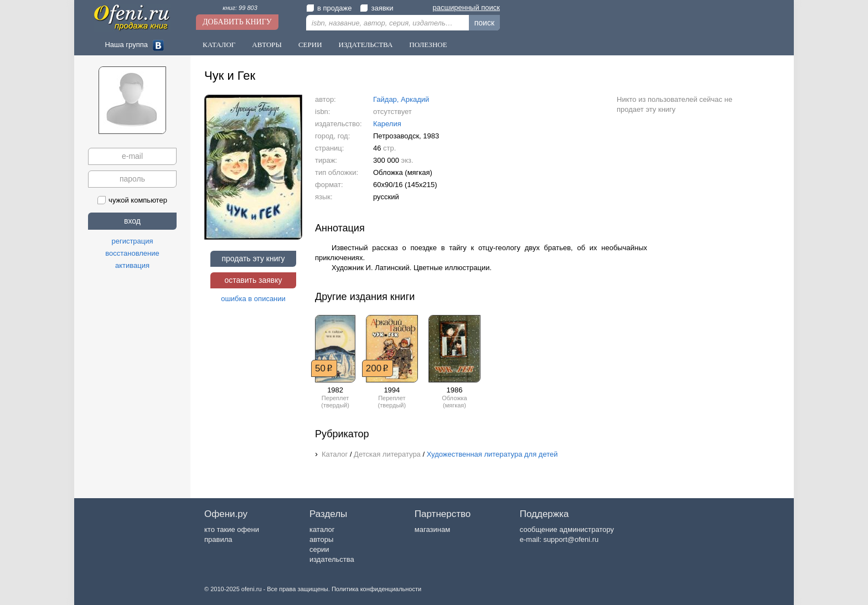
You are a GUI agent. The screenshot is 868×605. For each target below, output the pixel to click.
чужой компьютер (132, 200)
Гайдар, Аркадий (401, 99)
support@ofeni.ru (571, 539)
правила (218, 539)
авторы (321, 539)
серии (319, 549)
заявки (376, 8)
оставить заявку (253, 280)
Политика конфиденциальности (376, 589)
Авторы (267, 45)
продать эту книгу (253, 258)
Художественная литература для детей (492, 454)
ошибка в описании (253, 299)
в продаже (329, 8)
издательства (332, 559)
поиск (484, 23)
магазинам (432, 529)
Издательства (366, 45)
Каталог (219, 45)
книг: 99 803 (240, 8)
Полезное (428, 45)
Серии (310, 45)
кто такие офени (232, 529)
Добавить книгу (237, 22)
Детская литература (387, 454)
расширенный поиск (466, 7)
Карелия (387, 124)
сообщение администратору (567, 529)
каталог (322, 529)
